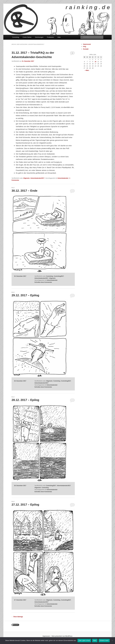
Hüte (59, 37)
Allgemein (26, 178)
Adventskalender (63, 178)
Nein (95, 640)
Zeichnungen (39, 37)
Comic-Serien (27, 37)
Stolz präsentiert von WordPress (62, 636)
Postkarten (50, 37)
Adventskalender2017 (37, 178)
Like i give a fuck (84, 640)
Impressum (87, 44)
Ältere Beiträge (17, 617)
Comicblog (16, 37)
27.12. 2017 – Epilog (25, 505)
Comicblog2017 (59, 276)
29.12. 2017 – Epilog (25, 295)
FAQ (85, 47)
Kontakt (86, 49)
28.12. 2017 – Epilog (25, 400)
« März (87, 70)
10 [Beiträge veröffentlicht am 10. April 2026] (96, 62)
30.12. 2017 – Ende (24, 191)
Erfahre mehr (104, 640)
